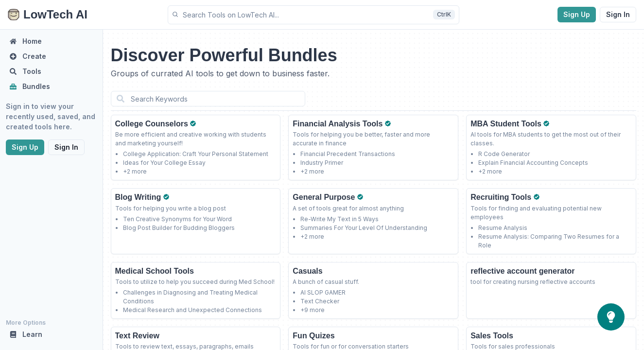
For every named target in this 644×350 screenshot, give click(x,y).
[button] (313, 15)
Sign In (618, 14)
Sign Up (577, 14)
